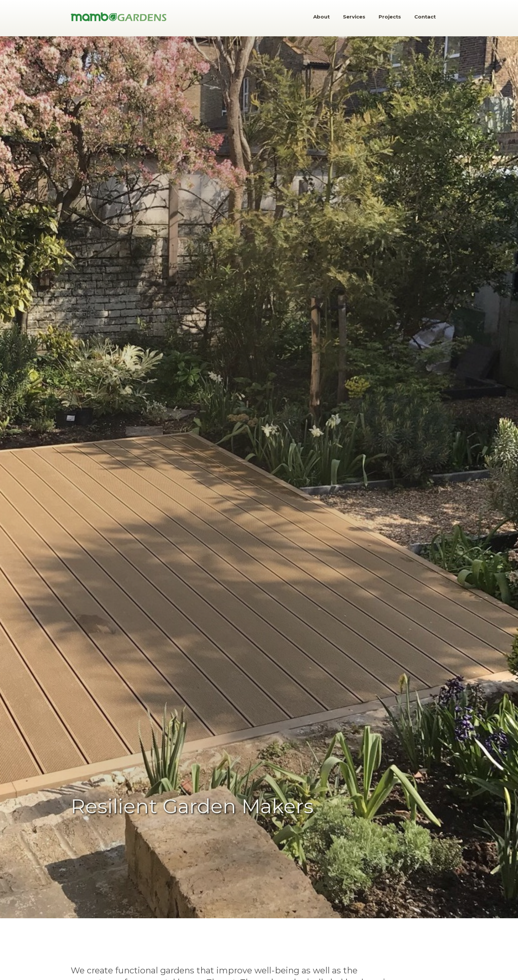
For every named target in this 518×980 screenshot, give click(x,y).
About (321, 17)
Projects (390, 17)
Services (354, 17)
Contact (425, 17)
